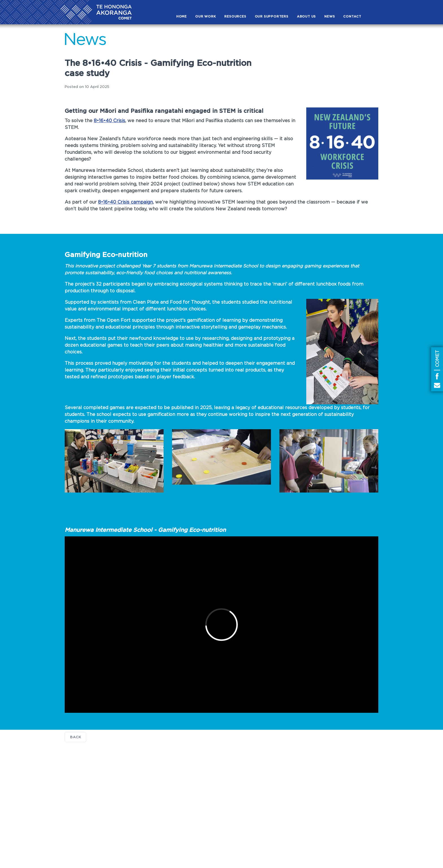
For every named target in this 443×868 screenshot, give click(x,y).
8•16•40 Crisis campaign (125, 202)
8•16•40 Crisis (109, 121)
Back (75, 737)
